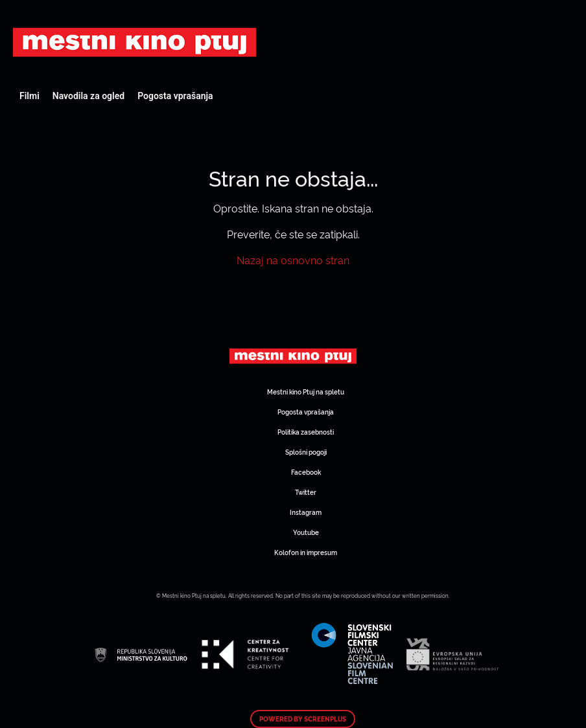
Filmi (29, 96)
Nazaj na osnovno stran (293, 260)
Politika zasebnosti (306, 432)
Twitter (306, 492)
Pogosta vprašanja (175, 96)
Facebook (306, 472)
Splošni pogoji (306, 452)
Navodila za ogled (88, 96)
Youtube (306, 532)
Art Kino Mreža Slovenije (135, 42)
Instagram (306, 512)
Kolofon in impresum (306, 552)
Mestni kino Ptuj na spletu (306, 392)
